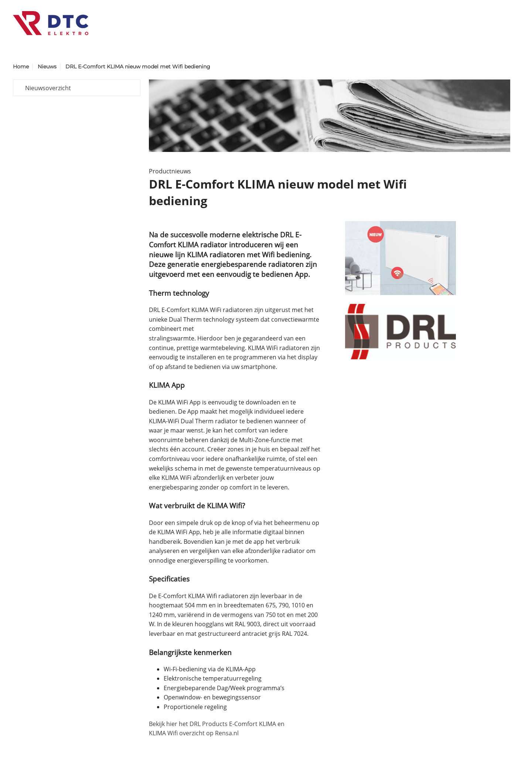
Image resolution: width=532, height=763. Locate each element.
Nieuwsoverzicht (48, 88)
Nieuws (47, 67)
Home (21, 67)
